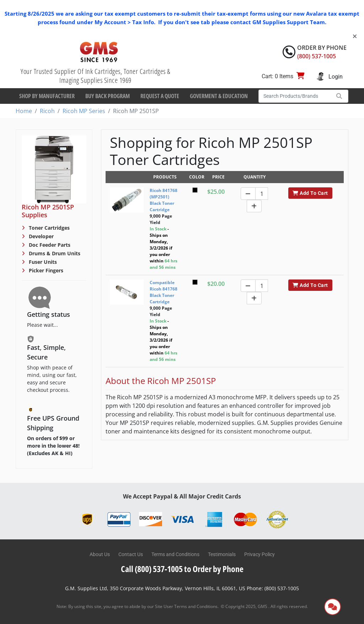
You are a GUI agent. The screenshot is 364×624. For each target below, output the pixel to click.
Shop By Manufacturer (47, 96)
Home (24, 111)
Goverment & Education (219, 96)
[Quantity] (262, 194)
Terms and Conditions (175, 554)
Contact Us (131, 554)
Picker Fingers (45, 270)
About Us (100, 554)
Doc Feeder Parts (49, 245)
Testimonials (222, 554)
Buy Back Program (108, 96)
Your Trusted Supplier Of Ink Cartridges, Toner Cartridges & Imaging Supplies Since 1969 (95, 76)
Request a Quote (160, 96)
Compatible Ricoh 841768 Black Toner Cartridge (164, 292)
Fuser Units (42, 262)
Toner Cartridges (49, 228)
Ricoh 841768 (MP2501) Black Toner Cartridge (164, 200)
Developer (41, 236)
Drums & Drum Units (54, 253)
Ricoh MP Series (84, 111)
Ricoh (47, 111)
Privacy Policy (259, 554)
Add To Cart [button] (310, 193)
